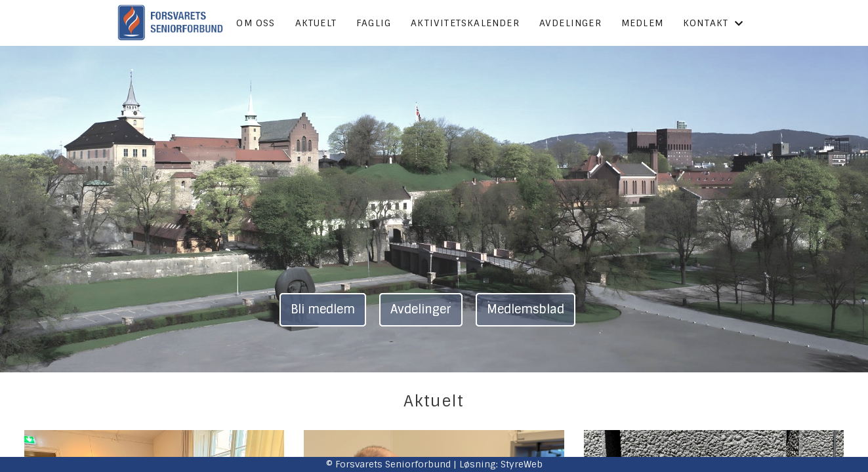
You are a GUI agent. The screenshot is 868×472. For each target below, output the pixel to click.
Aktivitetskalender (465, 23)
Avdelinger (570, 23)
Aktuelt (316, 23)
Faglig (374, 23)
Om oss (256, 23)
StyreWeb (522, 464)
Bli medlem (323, 309)
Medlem (642, 23)
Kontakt (713, 23)
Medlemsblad (526, 309)
